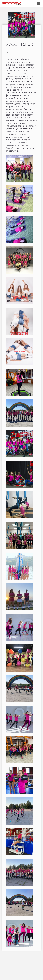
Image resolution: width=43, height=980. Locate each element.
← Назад (6, 12)
